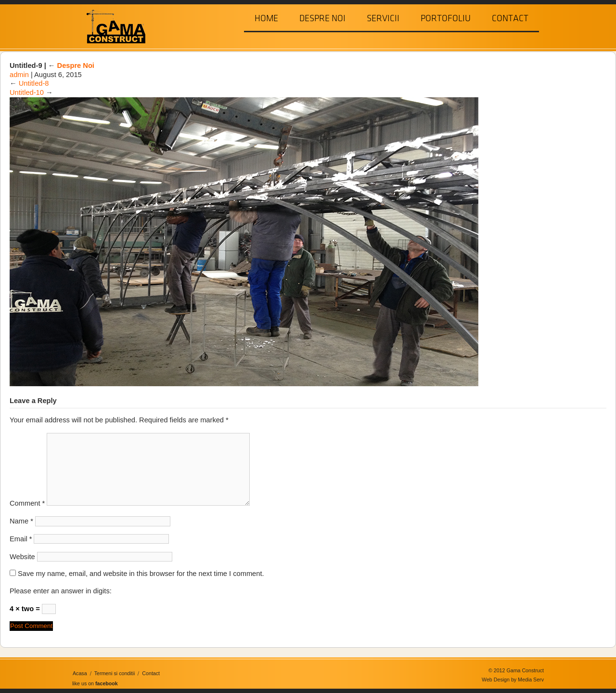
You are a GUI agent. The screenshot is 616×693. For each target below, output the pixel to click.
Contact (510, 18)
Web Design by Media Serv (513, 680)
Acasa (80, 673)
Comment (27, 503)
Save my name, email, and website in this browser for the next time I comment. (141, 574)
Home (266, 18)
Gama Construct (112, 26)
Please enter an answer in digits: (61, 591)
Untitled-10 (27, 92)
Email (21, 539)
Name (21, 521)
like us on (95, 683)
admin (19, 75)
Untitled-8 (34, 83)
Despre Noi (322, 18)
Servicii (383, 18)
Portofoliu (446, 18)
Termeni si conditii (115, 673)
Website (22, 557)
